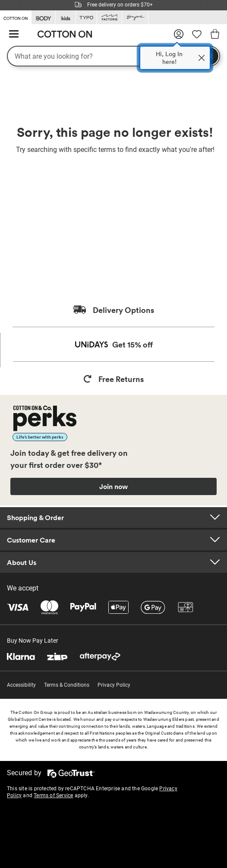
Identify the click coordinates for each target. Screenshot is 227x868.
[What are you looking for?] (113, 56)
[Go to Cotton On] (16, 17)
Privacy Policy (114, 685)
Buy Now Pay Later (33, 641)
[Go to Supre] (135, 17)
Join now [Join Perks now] (113, 486)
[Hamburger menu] (14, 34)
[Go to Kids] (66, 17)
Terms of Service (53, 795)
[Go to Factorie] (109, 17)
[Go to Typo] (86, 17)
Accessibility (21, 685)
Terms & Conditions (67, 685)
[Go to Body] (43, 17)
